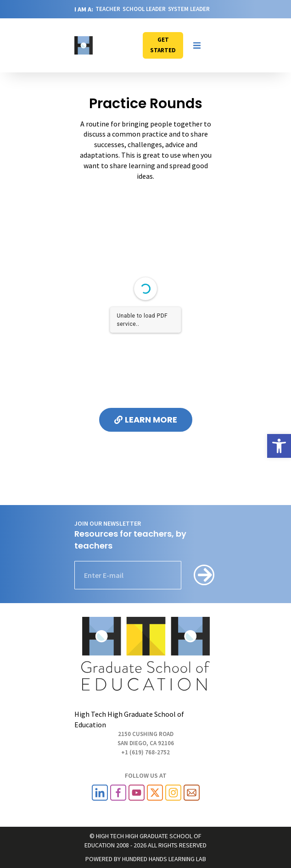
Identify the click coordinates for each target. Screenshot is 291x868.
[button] (197, 45)
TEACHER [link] (108, 9)
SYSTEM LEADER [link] (189, 9)
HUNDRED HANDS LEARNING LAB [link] (164, 859)
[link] (279, 446)
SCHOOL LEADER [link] (144, 9)
